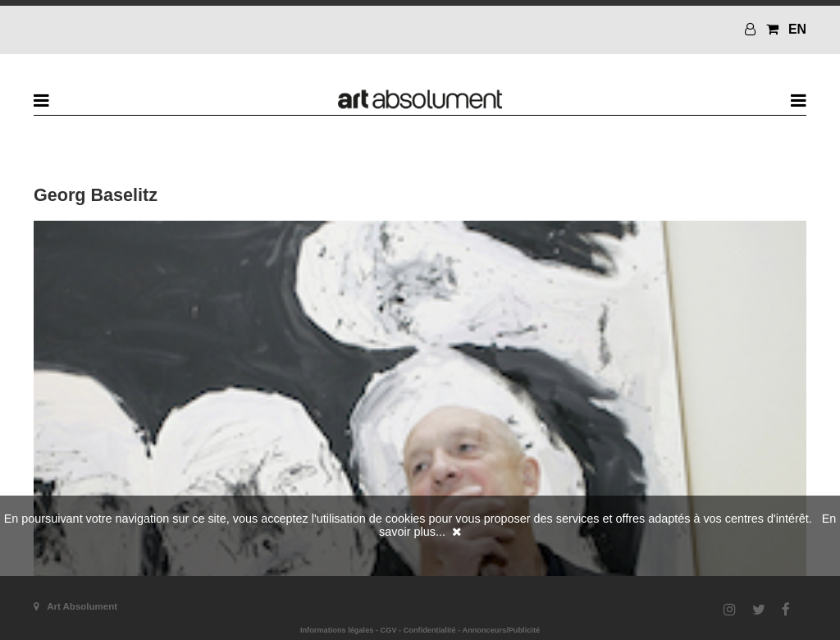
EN (797, 29)
